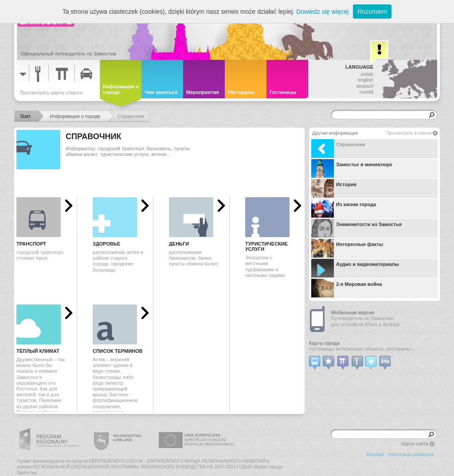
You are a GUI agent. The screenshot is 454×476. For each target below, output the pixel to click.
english (366, 80)
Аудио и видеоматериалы (355, 268)
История (334, 188)
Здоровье (106, 244)
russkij (366, 92)
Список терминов (118, 351)
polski (367, 74)
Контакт (376, 454)
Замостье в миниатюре (352, 168)
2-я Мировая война (347, 288)
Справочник (338, 148)
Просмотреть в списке (409, 133)
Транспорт (31, 244)
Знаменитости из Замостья (356, 228)
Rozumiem (372, 12)
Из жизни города (344, 208)
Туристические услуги (266, 246)
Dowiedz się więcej (322, 12)
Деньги (179, 244)
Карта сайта (415, 444)
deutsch (365, 86)
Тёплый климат (38, 351)
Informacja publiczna (411, 454)
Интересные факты (347, 248)
